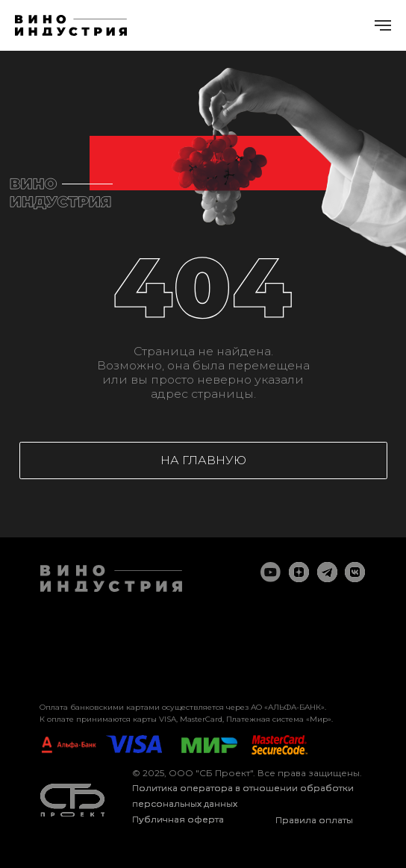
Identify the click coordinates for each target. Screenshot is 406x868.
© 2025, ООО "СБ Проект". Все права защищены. (247, 773)
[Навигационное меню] (383, 25)
